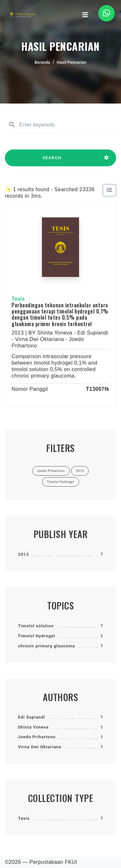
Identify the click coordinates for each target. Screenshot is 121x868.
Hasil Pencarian (72, 62)
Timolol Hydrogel (36, 636)
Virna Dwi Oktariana (40, 747)
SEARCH (52, 161)
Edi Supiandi (32, 717)
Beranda (42, 62)
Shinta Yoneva (33, 727)
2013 (24, 554)
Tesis (24, 818)
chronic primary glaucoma (46, 646)
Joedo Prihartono (37, 737)
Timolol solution (36, 626)
